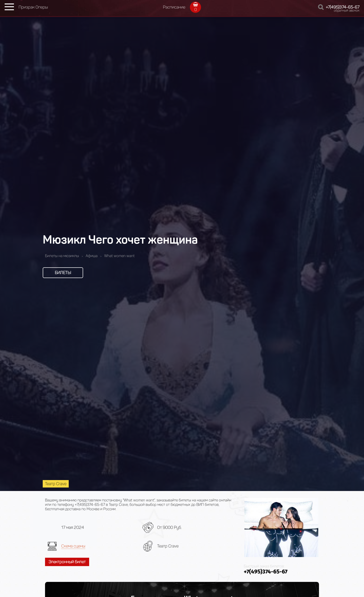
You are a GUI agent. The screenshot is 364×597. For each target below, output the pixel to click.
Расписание (174, 7)
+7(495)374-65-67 (343, 7)
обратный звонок (347, 11)
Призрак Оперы (33, 7)
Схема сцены (73, 546)
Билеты (63, 273)
